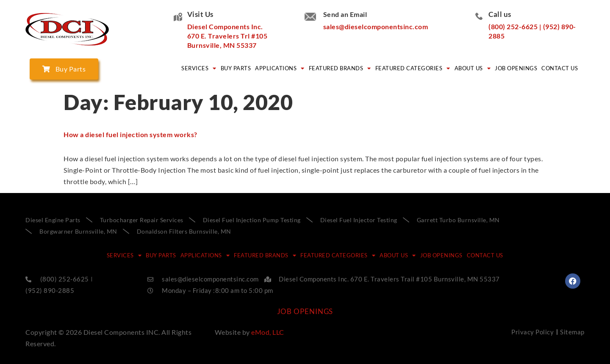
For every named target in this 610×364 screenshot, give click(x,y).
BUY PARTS (236, 68)
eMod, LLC (268, 332)
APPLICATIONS (280, 68)
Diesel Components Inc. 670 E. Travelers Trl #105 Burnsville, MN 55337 (227, 36)
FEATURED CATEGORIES (413, 68)
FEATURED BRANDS (340, 68)
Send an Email (345, 14)
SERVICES (199, 68)
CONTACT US (560, 68)
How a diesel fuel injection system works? (130, 134)
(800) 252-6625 (513, 26)
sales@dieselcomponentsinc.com (376, 26)
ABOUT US (473, 68)
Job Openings (516, 68)
